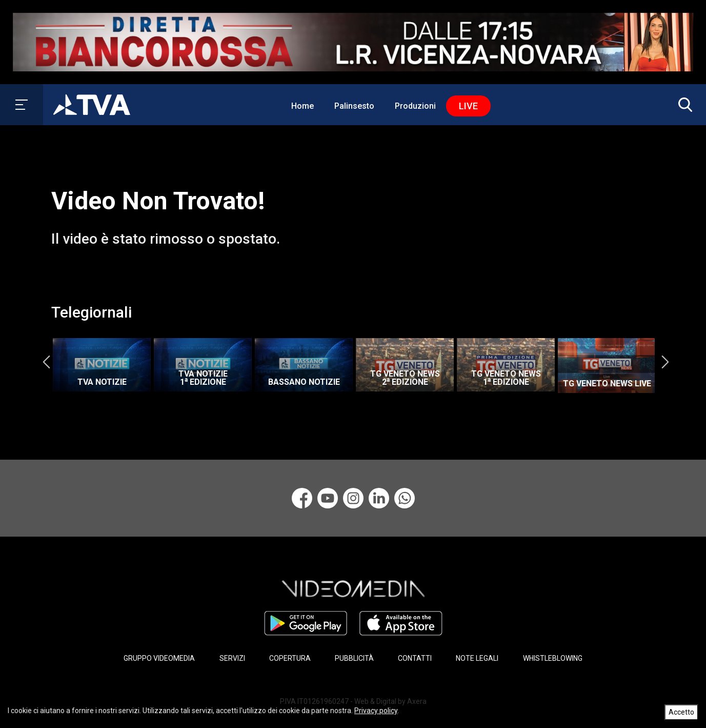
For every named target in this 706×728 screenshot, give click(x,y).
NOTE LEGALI (477, 658)
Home (302, 106)
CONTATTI (415, 658)
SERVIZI (232, 658)
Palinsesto (354, 106)
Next (665, 362)
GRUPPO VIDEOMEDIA (159, 658)
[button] (683, 105)
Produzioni (415, 106)
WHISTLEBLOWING (553, 658)
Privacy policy (376, 711)
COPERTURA (290, 658)
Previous (46, 362)
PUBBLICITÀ (354, 658)
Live (468, 106)
